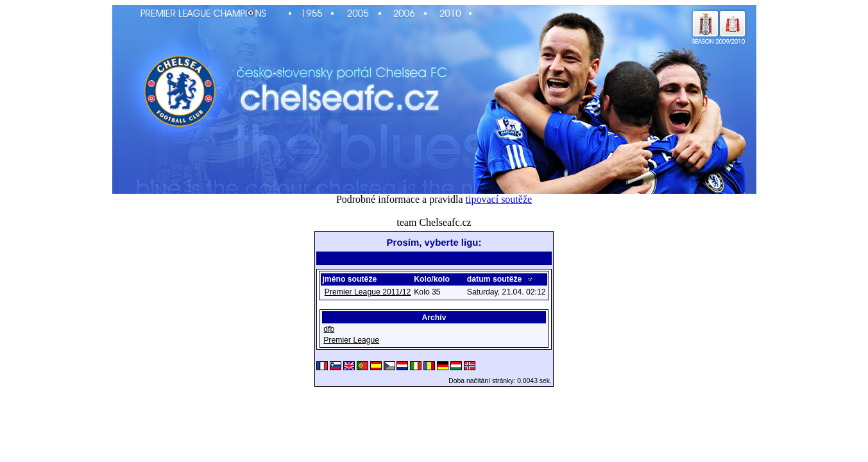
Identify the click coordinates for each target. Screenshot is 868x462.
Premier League (351, 341)
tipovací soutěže (499, 199)
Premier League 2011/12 (368, 293)
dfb (329, 330)
